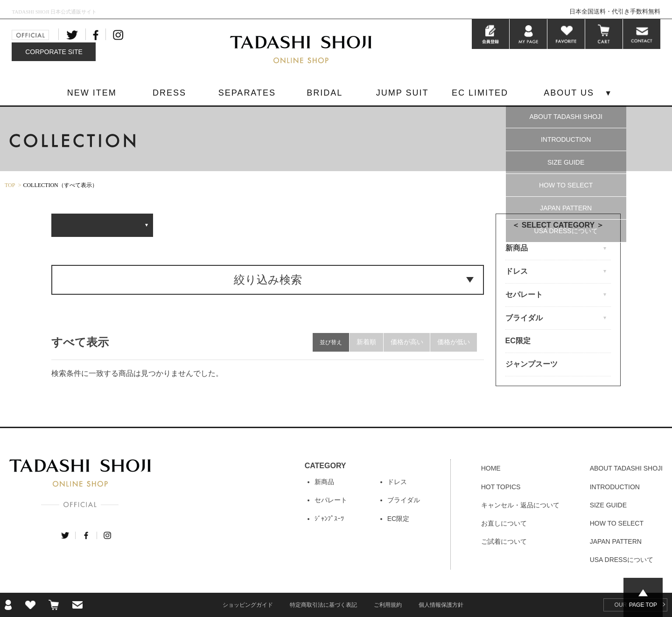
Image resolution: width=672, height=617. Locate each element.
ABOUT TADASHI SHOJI (566, 117)
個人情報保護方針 (441, 605)
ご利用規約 (388, 605)
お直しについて (504, 523)
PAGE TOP (643, 605)
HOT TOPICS (501, 487)
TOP (10, 185)
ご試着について (504, 541)
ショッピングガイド (248, 605)
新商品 (324, 482)
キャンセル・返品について (520, 505)
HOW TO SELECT (566, 185)
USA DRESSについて (566, 231)
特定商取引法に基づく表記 (323, 605)
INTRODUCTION (566, 139)
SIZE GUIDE (566, 162)
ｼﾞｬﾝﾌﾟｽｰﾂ (329, 519)
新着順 (366, 342)
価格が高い (406, 342)
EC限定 (518, 341)
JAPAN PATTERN (566, 208)
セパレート (331, 500)
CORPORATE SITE (54, 52)
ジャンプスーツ (532, 364)
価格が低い (454, 342)
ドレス (397, 482)
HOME (491, 468)
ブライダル (404, 500)
